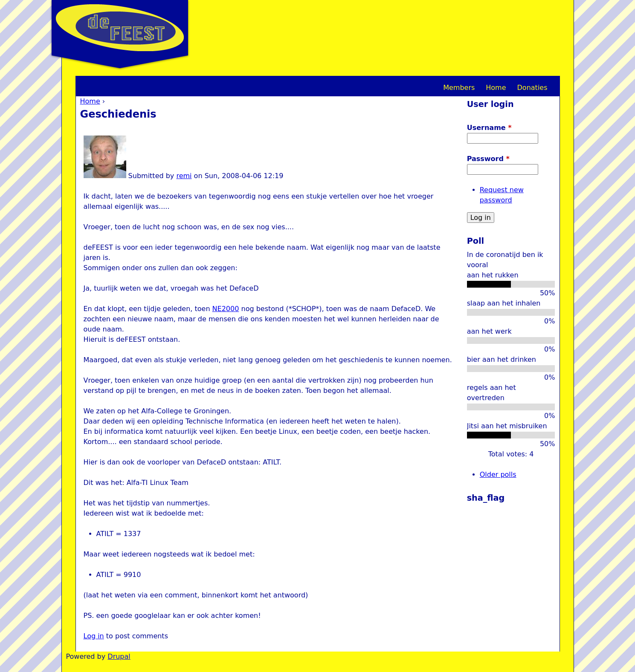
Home (90, 101)
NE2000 (226, 309)
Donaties (532, 88)
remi (184, 176)
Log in (94, 636)
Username (489, 128)
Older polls (498, 474)
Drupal (119, 656)
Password (488, 159)
